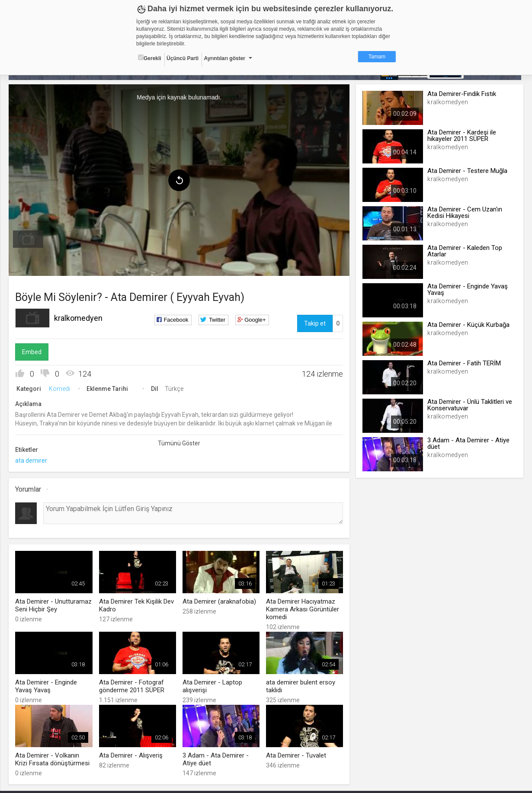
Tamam (377, 57)
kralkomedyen (80, 318)
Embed (33, 352)
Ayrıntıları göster (224, 58)
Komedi (61, 388)
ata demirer (32, 460)
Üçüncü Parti (183, 58)
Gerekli (150, 58)
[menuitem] (29, 239)
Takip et (314, 323)
